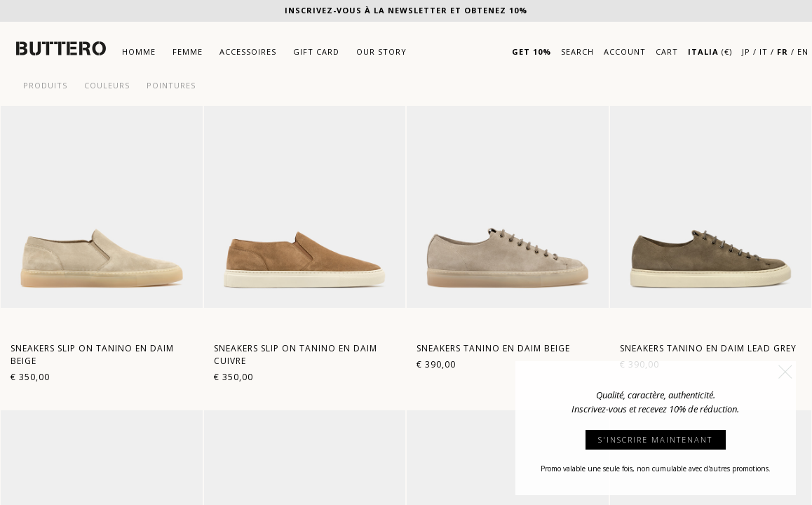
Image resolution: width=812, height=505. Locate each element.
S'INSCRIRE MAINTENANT (655, 439)
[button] (785, 372)
